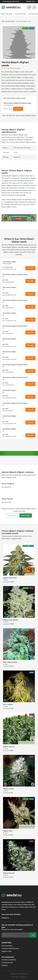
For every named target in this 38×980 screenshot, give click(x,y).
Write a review (26, 515)
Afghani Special (9, 873)
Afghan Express (9, 747)
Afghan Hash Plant (10, 578)
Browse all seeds (7, 14)
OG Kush (13, 181)
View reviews (12, 515)
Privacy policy (15, 977)
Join (33, 935)
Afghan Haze (8, 831)
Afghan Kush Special (11, 620)
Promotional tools (7, 963)
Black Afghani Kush (10, 662)
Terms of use (23, 977)
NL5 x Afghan (8, 704)
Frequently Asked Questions (10, 948)
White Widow (25, 181)
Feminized (20, 14)
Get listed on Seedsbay (9, 960)
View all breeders (7, 946)
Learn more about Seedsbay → (12, 914)
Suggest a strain (7, 951)
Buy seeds (18, 109)
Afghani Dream (8, 789)
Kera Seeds (10, 105)
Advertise (5, 965)
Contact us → (6, 918)
